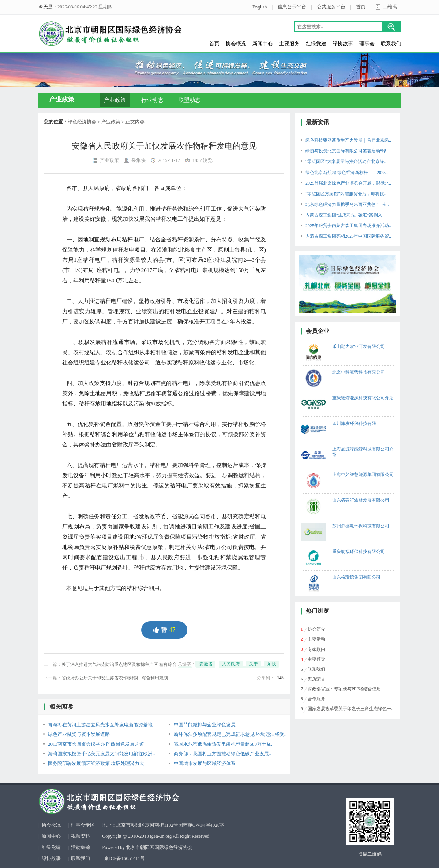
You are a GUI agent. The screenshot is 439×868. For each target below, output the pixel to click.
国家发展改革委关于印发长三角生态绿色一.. (350, 709)
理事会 (367, 44)
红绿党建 (316, 44)
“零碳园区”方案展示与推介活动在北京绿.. (346, 162)
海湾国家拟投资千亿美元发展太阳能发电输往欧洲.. (102, 754)
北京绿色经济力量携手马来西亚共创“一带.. (347, 204)
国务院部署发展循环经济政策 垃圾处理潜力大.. (97, 763)
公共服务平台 (331, 7)
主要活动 (316, 639)
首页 (361, 7)
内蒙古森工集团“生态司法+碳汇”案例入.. (345, 215)
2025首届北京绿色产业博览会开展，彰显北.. (348, 183)
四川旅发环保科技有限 (354, 423)
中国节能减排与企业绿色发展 (205, 725)
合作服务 (316, 699)
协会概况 (236, 44)
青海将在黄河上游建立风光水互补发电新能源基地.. (102, 725)
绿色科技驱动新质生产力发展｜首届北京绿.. (348, 140)
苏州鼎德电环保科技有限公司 (361, 526)
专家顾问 (316, 649)
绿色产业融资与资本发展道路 (79, 734)
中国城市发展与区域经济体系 (205, 763)
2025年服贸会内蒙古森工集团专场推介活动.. (348, 226)
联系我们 (391, 44)
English (260, 7)
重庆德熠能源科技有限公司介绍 (363, 398)
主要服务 (289, 44)
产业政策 (115, 100)
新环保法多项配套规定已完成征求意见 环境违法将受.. (230, 734)
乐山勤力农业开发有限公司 (359, 346)
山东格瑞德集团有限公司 (356, 577)
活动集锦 (80, 847)
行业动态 (152, 100)
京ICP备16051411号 (125, 858)
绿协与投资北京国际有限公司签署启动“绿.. (347, 151)
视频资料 (80, 836)
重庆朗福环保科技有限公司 (359, 552)
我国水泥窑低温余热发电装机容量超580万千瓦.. (224, 744)
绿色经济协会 (82, 122)
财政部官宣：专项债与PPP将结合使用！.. (348, 689)
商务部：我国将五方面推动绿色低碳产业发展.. (223, 754)
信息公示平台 (292, 7)
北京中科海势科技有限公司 (359, 372)
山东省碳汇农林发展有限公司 (361, 500)
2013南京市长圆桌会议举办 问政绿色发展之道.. (97, 744)
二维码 (390, 7)
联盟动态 (190, 100)
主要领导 (316, 659)
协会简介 (316, 629)
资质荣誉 (316, 679)
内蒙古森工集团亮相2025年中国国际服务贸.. (348, 236)
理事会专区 (83, 825)
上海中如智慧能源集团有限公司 (363, 475)
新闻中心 (263, 44)
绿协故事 (343, 44)
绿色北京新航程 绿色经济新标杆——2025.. (347, 173)
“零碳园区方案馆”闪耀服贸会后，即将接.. (346, 194)
